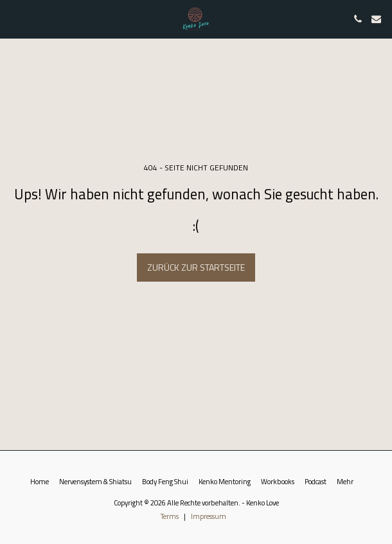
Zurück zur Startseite (196, 267)
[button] (14, 18)
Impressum (209, 516)
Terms (170, 516)
